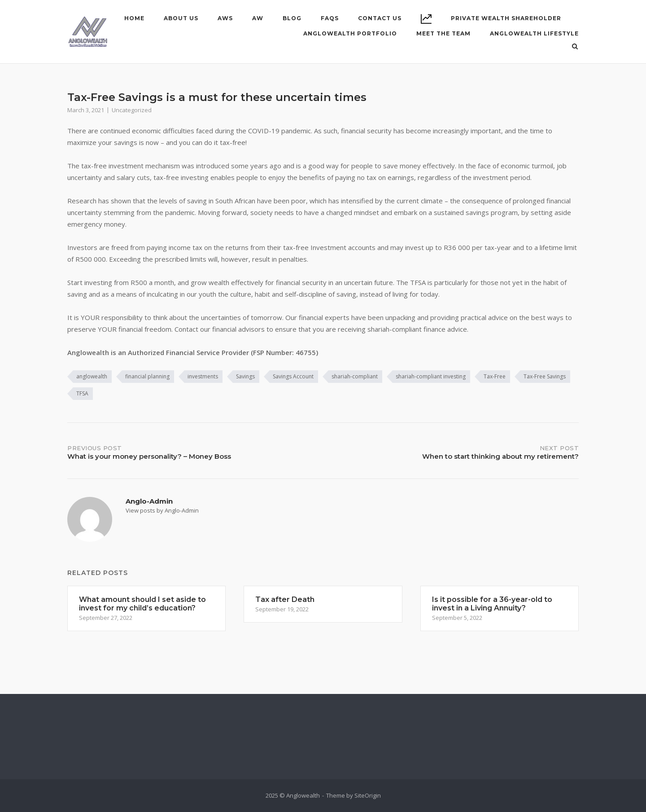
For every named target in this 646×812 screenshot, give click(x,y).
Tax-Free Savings (545, 376)
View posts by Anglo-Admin (162, 510)
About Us (181, 18)
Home (134, 18)
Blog (292, 18)
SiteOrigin (368, 795)
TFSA (82, 393)
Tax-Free (495, 376)
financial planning (147, 376)
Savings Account (293, 376)
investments (203, 376)
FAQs (330, 18)
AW (258, 18)
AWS (225, 18)
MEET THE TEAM (443, 33)
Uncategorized (132, 110)
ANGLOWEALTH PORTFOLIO (350, 33)
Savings (245, 376)
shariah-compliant (355, 376)
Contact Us (380, 18)
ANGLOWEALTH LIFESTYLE (534, 33)
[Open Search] (575, 47)
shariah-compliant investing (431, 376)
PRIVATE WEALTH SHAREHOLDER (506, 18)
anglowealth (92, 376)
